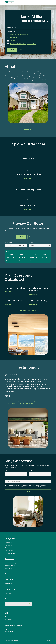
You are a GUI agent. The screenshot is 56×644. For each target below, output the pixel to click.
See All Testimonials (26, 403)
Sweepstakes (8, 568)
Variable (22, 245)
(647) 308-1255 (14, 37)
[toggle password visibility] (30, 604)
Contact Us (8, 593)
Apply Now (12, 50)
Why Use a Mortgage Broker (13, 563)
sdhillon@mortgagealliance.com (19, 34)
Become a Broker (9, 596)
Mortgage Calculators (11, 548)
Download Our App (10, 566)
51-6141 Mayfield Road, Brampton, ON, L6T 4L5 (23, 44)
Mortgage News (9, 574)
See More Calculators (28, 310)
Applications (8, 542)
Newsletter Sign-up (10, 599)
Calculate (9, 292)
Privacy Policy (48, 641)
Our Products (8, 545)
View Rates (24, 50)
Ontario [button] (32, 246)
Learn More (28, 130)
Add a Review (11, 403)
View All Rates (34, 237)
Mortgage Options (10, 551)
